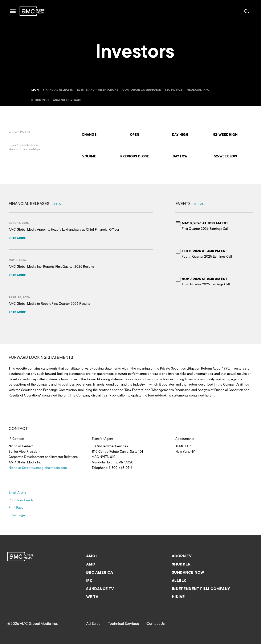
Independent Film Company (201, 589)
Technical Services (123, 624)
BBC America (100, 573)
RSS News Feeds (21, 500)
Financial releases (58, 90)
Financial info (198, 90)
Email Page (17, 515)
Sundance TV (100, 589)
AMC (91, 565)
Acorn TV (182, 556)
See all (58, 204)
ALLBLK (179, 581)
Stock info (40, 100)
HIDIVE (178, 597)
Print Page (16, 508)
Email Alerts (17, 493)
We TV (92, 597)
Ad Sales (93, 624)
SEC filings (174, 90)
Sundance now (188, 573)
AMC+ (92, 556)
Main (35, 90)
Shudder (181, 565)
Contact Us (156, 624)
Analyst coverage (68, 100)
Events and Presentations (98, 90)
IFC (89, 581)
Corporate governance (142, 90)
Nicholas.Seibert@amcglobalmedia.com (38, 468)
